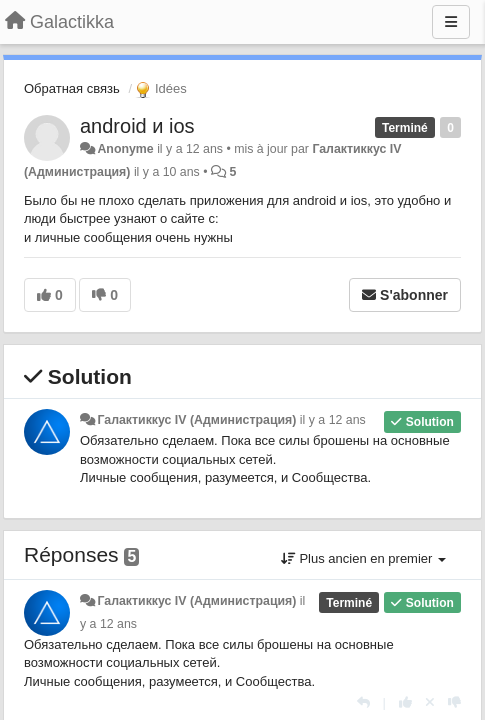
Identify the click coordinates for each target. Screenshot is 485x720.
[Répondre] (363, 702)
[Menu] (451, 22)
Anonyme (125, 149)
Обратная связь (72, 88)
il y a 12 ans (333, 420)
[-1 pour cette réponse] (454, 702)
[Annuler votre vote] (430, 702)
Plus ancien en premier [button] (363, 558)
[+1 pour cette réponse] (405, 702)
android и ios (137, 126)
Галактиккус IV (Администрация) (196, 420)
